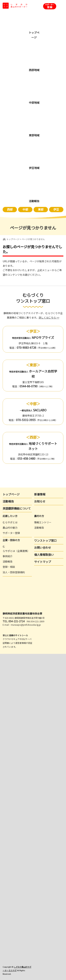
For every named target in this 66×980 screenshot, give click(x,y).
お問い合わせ (43, 548)
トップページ (13, 239)
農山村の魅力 (10, 528)
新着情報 (40, 494)
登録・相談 (9, 567)
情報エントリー (43, 522)
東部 (41, 209)
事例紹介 (8, 556)
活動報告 (8, 501)
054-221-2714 (17, 621)
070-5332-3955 (26, 420)
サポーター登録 (11, 533)
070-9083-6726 (26, 347)
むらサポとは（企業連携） (16, 549)
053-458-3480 (26, 458)
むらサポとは (10, 522)
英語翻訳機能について (17, 508)
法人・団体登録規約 (14, 572)
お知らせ (40, 501)
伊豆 (56, 209)
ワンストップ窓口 (45, 540)
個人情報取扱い (44, 555)
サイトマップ (43, 562)
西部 (10, 209)
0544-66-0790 (29, 386)
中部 (25, 209)
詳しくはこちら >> (49, 317)
